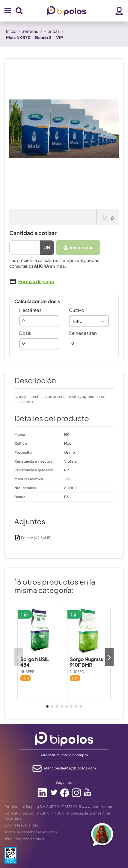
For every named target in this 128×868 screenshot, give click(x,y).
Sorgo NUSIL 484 (35, 662)
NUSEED (28, 672)
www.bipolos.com (97, 807)
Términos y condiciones (24, 839)
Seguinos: (64, 782)
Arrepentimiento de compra (64, 755)
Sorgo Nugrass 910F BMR (86, 662)
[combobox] (89, 321)
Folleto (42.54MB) (33, 538)
